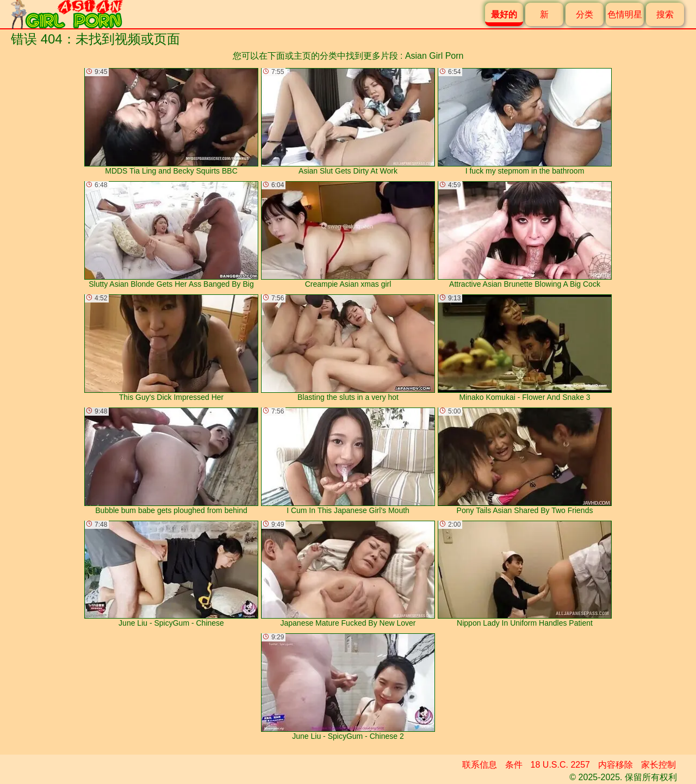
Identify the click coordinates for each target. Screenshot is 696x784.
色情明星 (625, 14)
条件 (514, 765)
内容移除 (616, 765)
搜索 (665, 14)
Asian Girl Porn (434, 56)
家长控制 (658, 765)
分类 (585, 14)
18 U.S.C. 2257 (560, 765)
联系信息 (480, 765)
